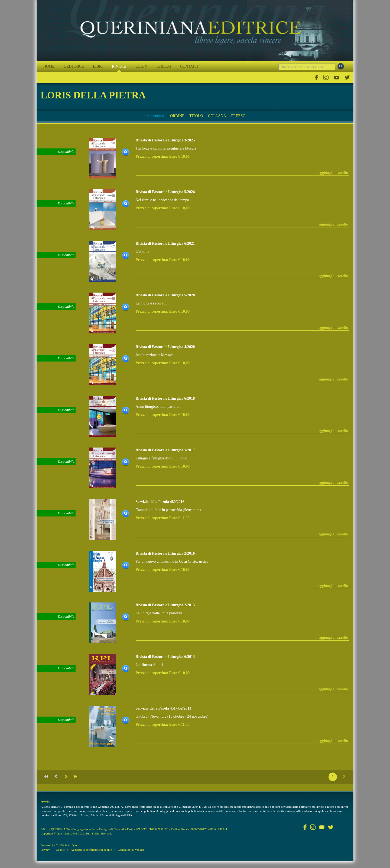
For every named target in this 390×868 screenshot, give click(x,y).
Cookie (60, 850)
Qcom (75, 845)
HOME (49, 66)
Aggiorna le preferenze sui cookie (91, 850)
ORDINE (177, 116)
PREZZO (238, 116)
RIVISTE (119, 66)
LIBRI (98, 66)
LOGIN (141, 66)
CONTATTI (189, 66)
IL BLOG (164, 66)
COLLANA (217, 116)
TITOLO (196, 116)
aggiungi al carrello (333, 173)
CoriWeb (61, 845)
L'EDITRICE (74, 66)
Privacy (45, 850)
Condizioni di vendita (131, 850)
